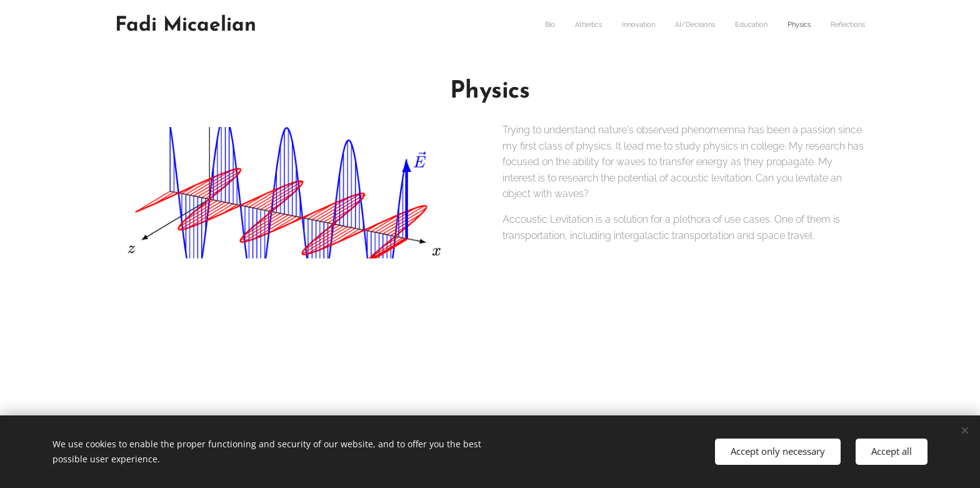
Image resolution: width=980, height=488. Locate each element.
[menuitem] (748, 26)
